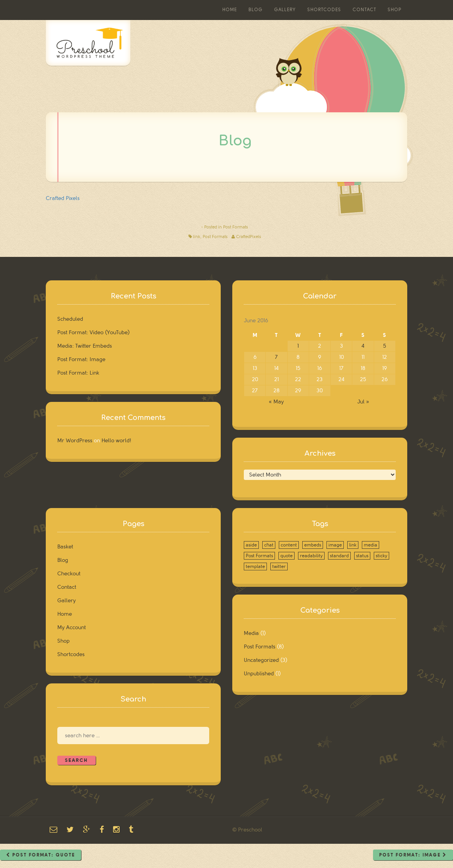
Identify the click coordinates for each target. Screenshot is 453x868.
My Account (72, 627)
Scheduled (70, 319)
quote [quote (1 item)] (286, 556)
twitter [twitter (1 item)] (279, 566)
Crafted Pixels (63, 198)
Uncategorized (261, 660)
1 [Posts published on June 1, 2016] (298, 346)
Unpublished (259, 674)
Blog (256, 10)
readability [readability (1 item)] (311, 556)
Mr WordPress (75, 441)
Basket (65, 547)
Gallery (285, 10)
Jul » (363, 402)
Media (251, 633)
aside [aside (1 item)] (251, 545)
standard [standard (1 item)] (339, 556)
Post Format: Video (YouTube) (93, 332)
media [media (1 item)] (371, 545)
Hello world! (116, 441)
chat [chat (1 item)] (269, 545)
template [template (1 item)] (255, 566)
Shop (395, 10)
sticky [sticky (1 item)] (381, 556)
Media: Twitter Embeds (85, 346)
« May (276, 402)
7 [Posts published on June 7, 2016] (276, 357)
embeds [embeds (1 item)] (313, 545)
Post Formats (236, 227)
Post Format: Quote (41, 855)
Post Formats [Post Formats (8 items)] (259, 556)
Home (230, 10)
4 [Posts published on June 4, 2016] (363, 346)
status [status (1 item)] (362, 556)
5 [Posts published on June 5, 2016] (385, 346)
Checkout (69, 574)
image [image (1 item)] (335, 545)
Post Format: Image (81, 359)
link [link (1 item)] (353, 545)
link (197, 237)
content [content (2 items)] (289, 545)
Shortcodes (324, 10)
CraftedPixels (249, 237)
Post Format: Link (78, 373)
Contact (364, 10)
